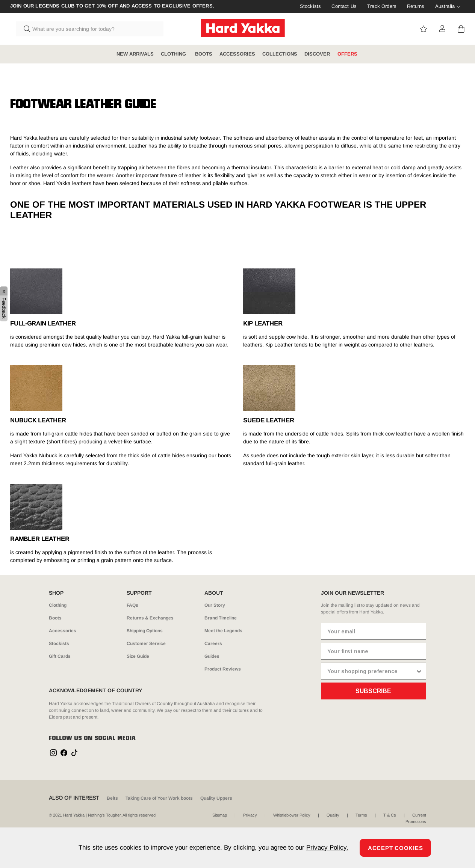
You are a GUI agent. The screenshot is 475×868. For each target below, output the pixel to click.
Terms (361, 815)
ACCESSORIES (237, 54)
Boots (55, 618)
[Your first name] (374, 651)
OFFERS (347, 54)
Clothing (58, 605)
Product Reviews (223, 669)
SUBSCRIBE (373, 691)
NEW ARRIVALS (135, 54)
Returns (416, 6)
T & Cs (390, 815)
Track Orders (382, 6)
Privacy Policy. (327, 848)
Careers (213, 643)
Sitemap (220, 815)
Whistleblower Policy (292, 815)
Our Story (215, 605)
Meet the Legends (223, 631)
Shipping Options (145, 631)
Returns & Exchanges (150, 618)
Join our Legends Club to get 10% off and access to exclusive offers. (112, 6)
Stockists (310, 6)
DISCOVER (317, 54)
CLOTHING (174, 54)
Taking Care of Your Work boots (159, 798)
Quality (333, 815)
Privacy (250, 815)
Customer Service (146, 643)
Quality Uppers (216, 798)
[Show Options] (419, 671)
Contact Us (344, 6)
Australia (445, 6)
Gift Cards (60, 656)
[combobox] (90, 29)
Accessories (63, 631)
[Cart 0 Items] (461, 29)
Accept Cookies (396, 848)
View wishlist (424, 29)
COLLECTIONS (280, 54)
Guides (212, 656)
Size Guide (138, 656)
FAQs (132, 605)
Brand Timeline (221, 618)
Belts (112, 798)
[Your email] (374, 631)
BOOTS (204, 54)
